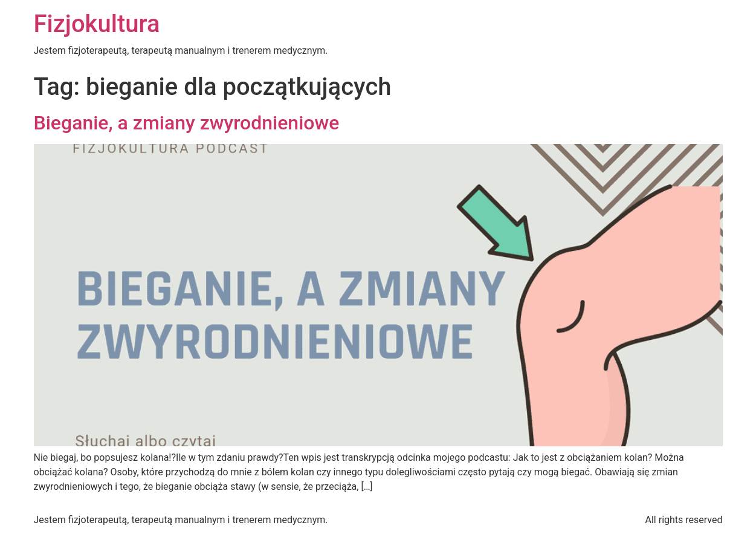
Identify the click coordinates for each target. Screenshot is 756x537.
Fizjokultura (97, 24)
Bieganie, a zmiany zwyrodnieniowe (187, 123)
